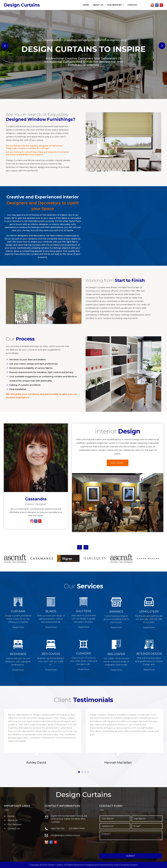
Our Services (115, 5)
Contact (133, 5)
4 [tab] (88, 772)
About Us (98, 5)
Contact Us (13, 829)
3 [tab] (85, 772)
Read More (18, 627)
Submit (131, 856)
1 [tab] (79, 772)
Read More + (118, 463)
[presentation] (120, 847)
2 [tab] (82, 772)
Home (86, 5)
